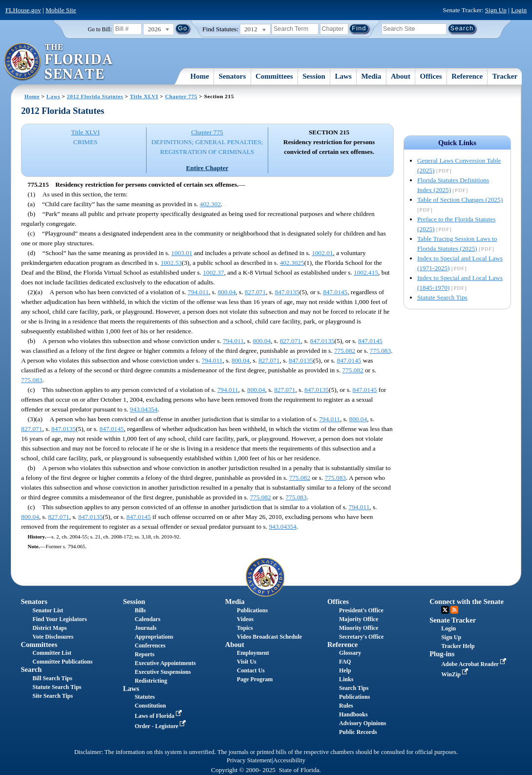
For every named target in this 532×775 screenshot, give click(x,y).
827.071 (255, 292)
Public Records (358, 732)
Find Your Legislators (59, 619)
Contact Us (251, 670)
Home (199, 76)
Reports (145, 654)
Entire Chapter (207, 168)
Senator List (48, 610)
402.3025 (292, 263)
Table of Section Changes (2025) (460, 200)
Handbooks (353, 714)
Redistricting (151, 681)
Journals (146, 628)
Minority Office (359, 628)
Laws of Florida (159, 716)
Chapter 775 (181, 96)
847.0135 (287, 292)
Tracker (505, 76)
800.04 (227, 292)
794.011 (198, 292)
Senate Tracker (453, 620)
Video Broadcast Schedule (269, 637)
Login (519, 10)
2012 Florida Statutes (95, 96)
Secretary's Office (361, 637)
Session (314, 76)
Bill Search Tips (52, 678)
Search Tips (354, 688)
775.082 (345, 351)
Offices (431, 76)
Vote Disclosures (53, 637)
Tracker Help (458, 646)
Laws (343, 76)
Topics (245, 628)
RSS (454, 610)
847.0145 (335, 292)
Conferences (150, 646)
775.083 (380, 351)
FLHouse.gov (23, 10)
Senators (232, 76)
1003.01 (181, 253)
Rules (346, 706)
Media (371, 76)
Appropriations (154, 637)
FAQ (345, 662)
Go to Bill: (100, 29)
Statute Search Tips (442, 297)
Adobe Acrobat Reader (475, 664)
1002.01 (322, 253)
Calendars (148, 619)
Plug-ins (442, 654)
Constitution (150, 706)
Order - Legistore (161, 726)
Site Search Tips (53, 696)
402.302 (210, 204)
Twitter (445, 610)
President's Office (361, 610)
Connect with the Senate (467, 602)
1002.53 (171, 263)
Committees (274, 76)
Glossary (350, 653)
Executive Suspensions (163, 672)
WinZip (456, 674)
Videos (245, 619)
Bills (140, 610)
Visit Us (247, 662)
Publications (252, 610)
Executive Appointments (165, 663)
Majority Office (359, 619)
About (401, 76)
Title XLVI (144, 96)
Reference (467, 76)
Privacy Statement (249, 760)
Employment (253, 653)
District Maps (49, 628)
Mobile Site (61, 10)
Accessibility (289, 760)
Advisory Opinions (362, 723)
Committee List (52, 653)
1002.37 (213, 272)
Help (345, 670)
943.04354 (144, 409)
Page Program (255, 679)
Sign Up (496, 10)
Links (346, 679)
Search (31, 669)
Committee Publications (62, 662)
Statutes (145, 697)
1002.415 (366, 272)
